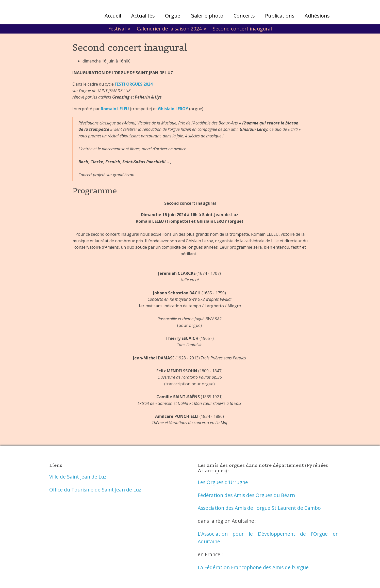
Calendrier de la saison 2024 (169, 29)
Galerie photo (207, 16)
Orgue (173, 16)
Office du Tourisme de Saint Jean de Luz (95, 490)
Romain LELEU (115, 109)
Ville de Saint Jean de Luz (78, 477)
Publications (280, 16)
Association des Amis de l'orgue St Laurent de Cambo (259, 508)
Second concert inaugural (242, 29)
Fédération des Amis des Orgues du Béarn (246, 495)
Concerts (244, 16)
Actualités (143, 16)
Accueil (113, 16)
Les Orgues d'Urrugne (223, 482)
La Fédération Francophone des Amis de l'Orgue (253, 567)
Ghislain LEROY (173, 109)
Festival (117, 29)
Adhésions (317, 16)
